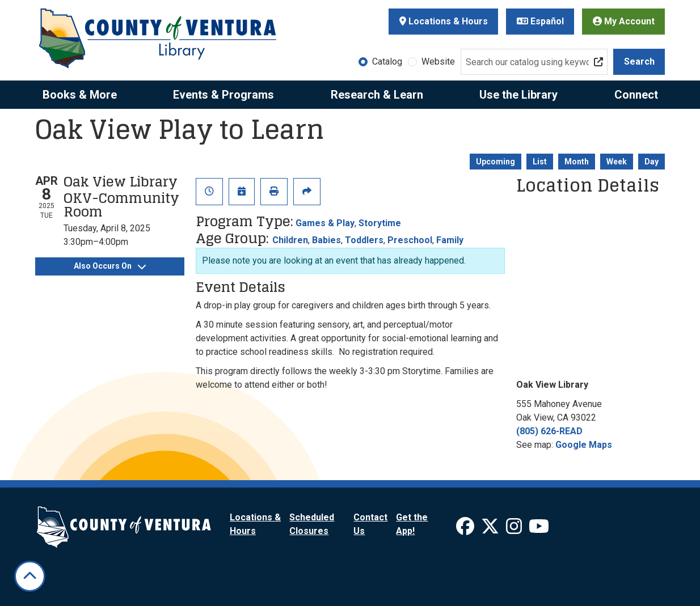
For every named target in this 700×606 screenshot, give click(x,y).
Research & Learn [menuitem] (377, 95)
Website (438, 62)
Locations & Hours (444, 21)
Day (651, 162)
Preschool (410, 240)
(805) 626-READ (549, 431)
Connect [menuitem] (636, 95)
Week (617, 162)
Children (290, 240)
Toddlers (364, 240)
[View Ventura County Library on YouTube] (539, 530)
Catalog (387, 62)
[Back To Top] (30, 576)
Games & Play (325, 223)
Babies (326, 240)
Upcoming (496, 162)
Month (577, 162)
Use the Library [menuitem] (518, 95)
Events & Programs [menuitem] (224, 95)
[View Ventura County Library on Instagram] (515, 530)
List (540, 162)
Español (540, 21)
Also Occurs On (110, 266)
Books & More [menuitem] (80, 95)
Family (450, 240)
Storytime (380, 223)
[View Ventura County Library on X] (491, 530)
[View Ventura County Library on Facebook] (466, 530)
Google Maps (584, 445)
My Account (624, 21)
